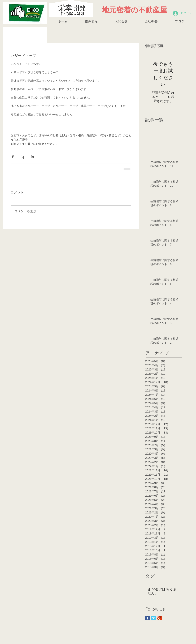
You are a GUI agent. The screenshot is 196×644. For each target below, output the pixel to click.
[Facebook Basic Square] (147, 618)
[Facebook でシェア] (13, 157)
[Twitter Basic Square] (153, 618)
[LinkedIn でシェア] (32, 157)
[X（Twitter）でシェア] (22, 157)
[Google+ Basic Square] (159, 618)
